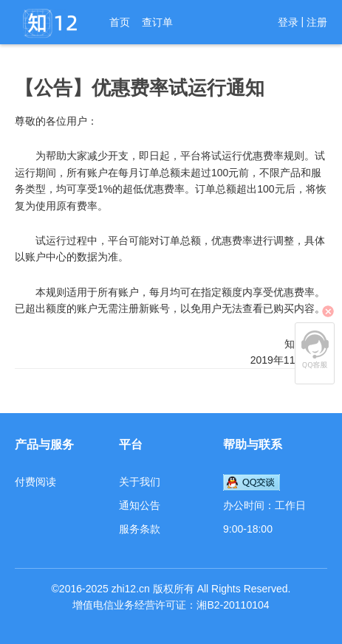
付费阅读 (35, 482)
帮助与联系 (253, 444)
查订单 (157, 22)
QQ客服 (315, 350)
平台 (131, 444)
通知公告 (140, 505)
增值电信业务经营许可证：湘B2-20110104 (171, 605)
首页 (120, 22)
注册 (317, 22)
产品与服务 (44, 444)
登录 (288, 22)
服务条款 (140, 529)
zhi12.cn (131, 589)
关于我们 (140, 482)
